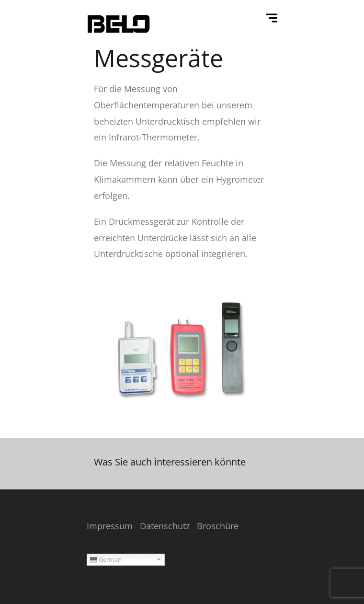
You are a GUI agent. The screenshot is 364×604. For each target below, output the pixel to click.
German (106, 559)
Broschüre (218, 526)
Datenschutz (165, 526)
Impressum (110, 526)
